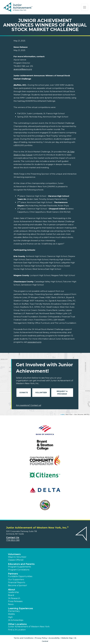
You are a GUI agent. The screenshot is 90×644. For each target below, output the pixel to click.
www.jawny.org (34, 342)
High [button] (10, 617)
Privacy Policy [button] (41, 638)
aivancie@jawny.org (23, 69)
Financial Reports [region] (17, 582)
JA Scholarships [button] (16, 620)
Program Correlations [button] (19, 570)
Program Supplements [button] (19, 567)
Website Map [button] (67, 638)
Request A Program (62, 393)
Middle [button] (11, 614)
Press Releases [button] (15, 601)
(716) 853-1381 (13, 540)
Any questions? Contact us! (29, 405)
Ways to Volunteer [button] (17, 557)
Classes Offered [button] (16, 560)
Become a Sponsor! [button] (17, 585)
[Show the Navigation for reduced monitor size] (85, 7)
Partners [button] (13, 574)
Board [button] (11, 595)
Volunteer (41, 393)
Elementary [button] (14, 611)
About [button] (12, 590)
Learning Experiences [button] (20, 608)
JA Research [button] (14, 598)
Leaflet (62, 414)
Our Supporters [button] (16, 579)
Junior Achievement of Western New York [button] (29, 627)
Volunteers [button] (14, 554)
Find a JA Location (17, 630)
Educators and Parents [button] (21, 564)
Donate (24, 393)
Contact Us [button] (13, 538)
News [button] (11, 604)
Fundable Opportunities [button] (20, 576)
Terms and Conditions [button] (24, 638)
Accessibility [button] (54, 638)
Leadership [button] (13, 592)
